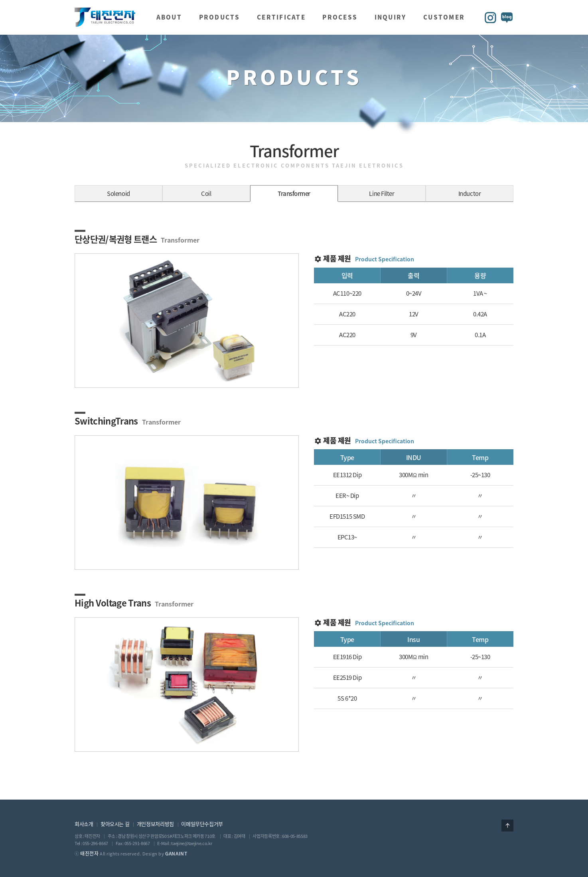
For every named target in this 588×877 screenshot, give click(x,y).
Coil (206, 194)
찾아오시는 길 (115, 824)
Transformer (294, 194)
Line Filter (382, 194)
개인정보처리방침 (155, 824)
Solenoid (118, 194)
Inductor (470, 194)
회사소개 (84, 824)
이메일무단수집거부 (202, 824)
